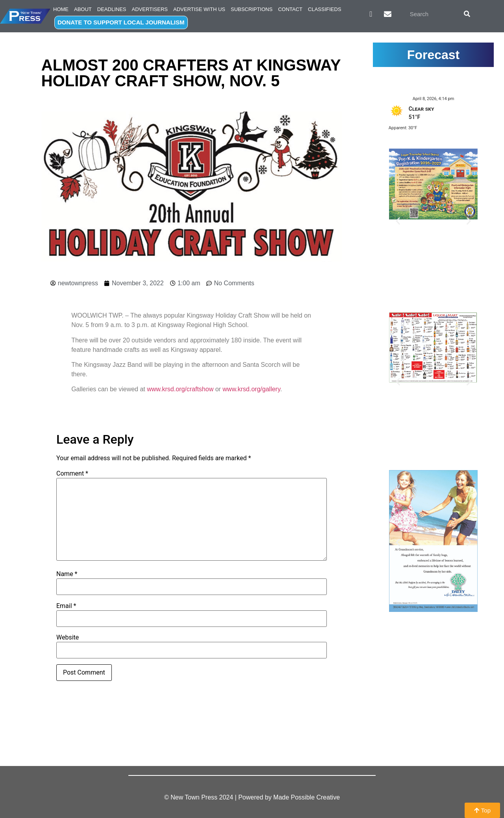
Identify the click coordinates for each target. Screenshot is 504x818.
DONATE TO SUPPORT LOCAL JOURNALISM (121, 22)
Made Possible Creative (307, 797)
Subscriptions (252, 9)
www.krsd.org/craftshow (180, 389)
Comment (72, 474)
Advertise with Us (199, 9)
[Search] (467, 14)
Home (61, 9)
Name (67, 574)
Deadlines (112, 9)
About (83, 9)
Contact (290, 9)
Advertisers (150, 9)
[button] (398, 220)
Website (68, 638)
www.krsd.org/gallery (251, 389)
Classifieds (325, 9)
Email (66, 606)
